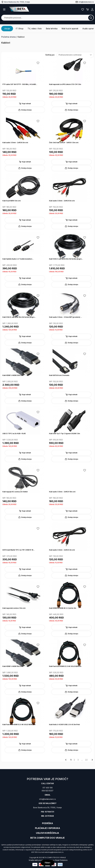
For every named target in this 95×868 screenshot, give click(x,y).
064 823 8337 (47, 791)
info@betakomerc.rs (47, 799)
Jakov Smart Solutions (59, 860)
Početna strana (8, 37)
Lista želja (83, 9)
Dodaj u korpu (25, 110)
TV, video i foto (35, 29)
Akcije (7, 29)
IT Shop (20, 29)
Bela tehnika (52, 29)
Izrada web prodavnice (38, 860)
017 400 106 (48, 788)
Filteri (47, 863)
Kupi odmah (25, 104)
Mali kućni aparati (70, 29)
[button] (4, 9)
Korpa (87, 9)
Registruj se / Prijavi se (92, 9)
